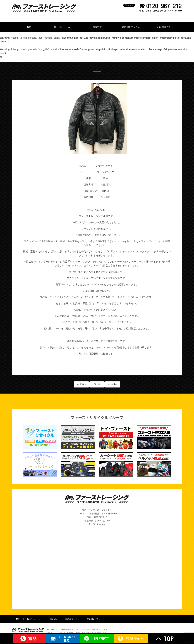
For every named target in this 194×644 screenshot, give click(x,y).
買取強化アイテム (131, 27)
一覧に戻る (97, 384)
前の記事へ (81, 384)
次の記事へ (113, 384)
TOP (29, 27)
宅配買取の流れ (165, 27)
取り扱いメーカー (63, 27)
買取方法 (97, 27)
